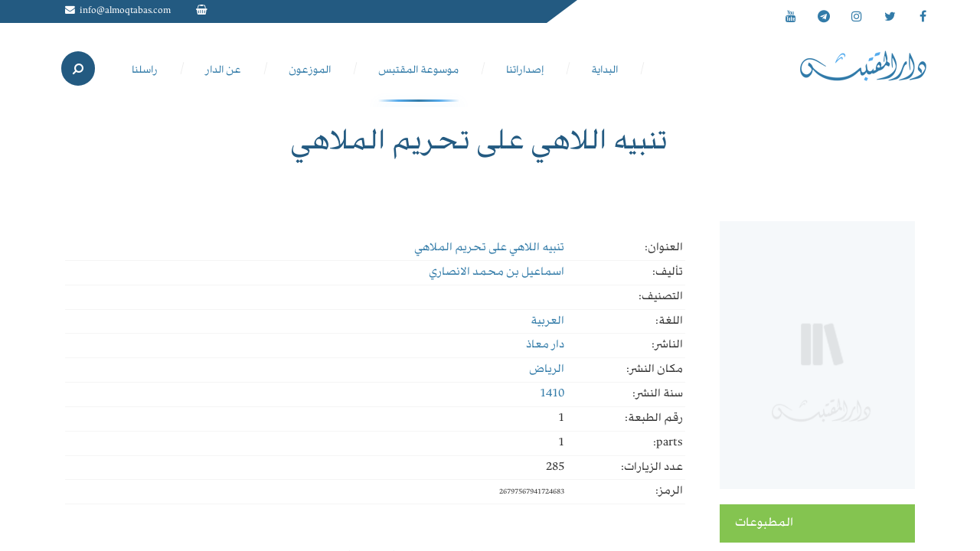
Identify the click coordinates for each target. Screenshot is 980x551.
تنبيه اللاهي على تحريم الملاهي (489, 248)
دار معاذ (545, 345)
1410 (552, 394)
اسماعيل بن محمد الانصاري (497, 272)
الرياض (547, 370)
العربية (547, 321)
